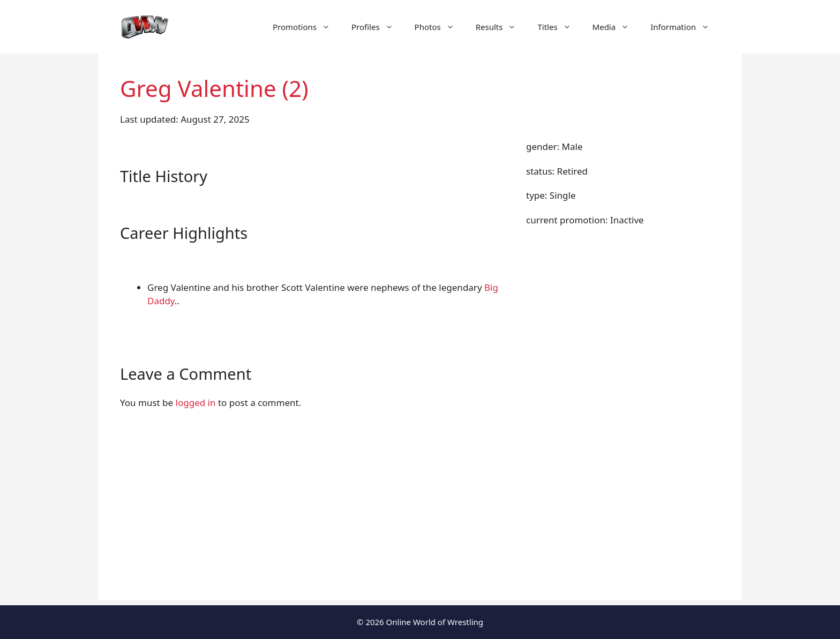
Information (685, 27)
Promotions (307, 27)
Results (501, 27)
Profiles (378, 27)
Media (616, 27)
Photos (440, 27)
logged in (196, 403)
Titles (559, 27)
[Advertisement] (420, 525)
